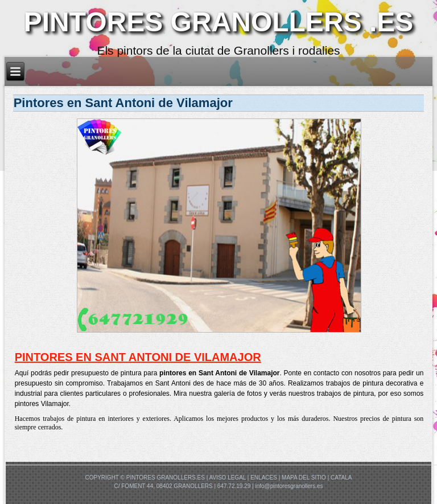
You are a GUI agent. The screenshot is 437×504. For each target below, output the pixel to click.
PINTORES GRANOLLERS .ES (219, 22)
